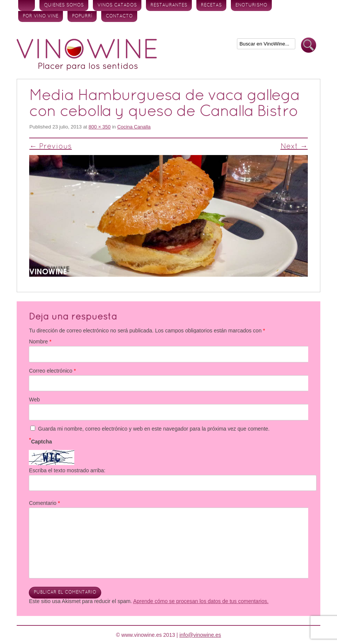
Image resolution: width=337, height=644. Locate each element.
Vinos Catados (117, 5)
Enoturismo (251, 5)
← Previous (50, 147)
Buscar (309, 45)
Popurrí (82, 16)
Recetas (211, 5)
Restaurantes (169, 5)
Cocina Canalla (134, 127)
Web (34, 400)
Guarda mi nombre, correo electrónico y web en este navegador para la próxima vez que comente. (154, 429)
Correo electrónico (52, 371)
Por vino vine (41, 16)
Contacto (119, 16)
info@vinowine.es (200, 635)
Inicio (27, 5)
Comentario (44, 503)
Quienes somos (64, 5)
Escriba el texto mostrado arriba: (67, 470)
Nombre (40, 342)
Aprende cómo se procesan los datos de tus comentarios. (201, 601)
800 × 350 (100, 127)
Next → (294, 147)
